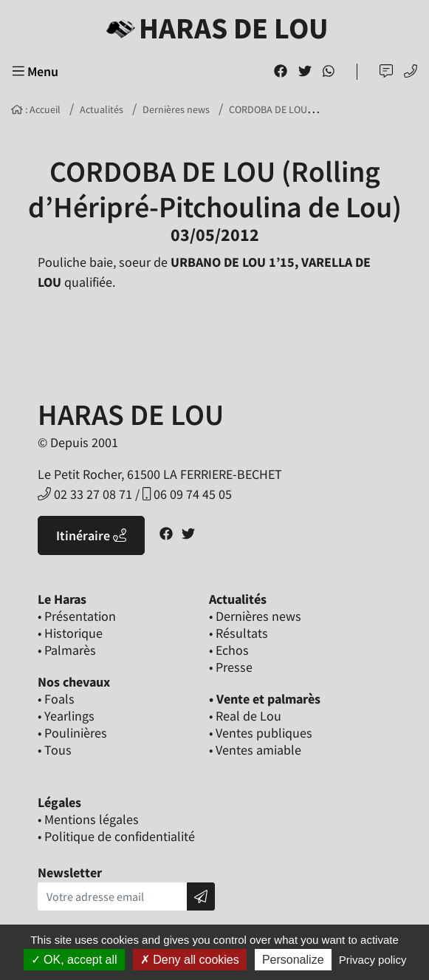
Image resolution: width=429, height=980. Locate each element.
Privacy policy (373, 960)
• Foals (56, 699)
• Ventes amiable (255, 750)
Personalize (293, 960)
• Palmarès (67, 650)
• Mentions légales (88, 819)
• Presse (231, 667)
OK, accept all (74, 960)
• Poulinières (72, 733)
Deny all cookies (190, 960)
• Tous (55, 750)
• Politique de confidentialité (116, 836)
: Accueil (36, 109)
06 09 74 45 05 (187, 494)
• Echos (229, 650)
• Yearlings (66, 716)
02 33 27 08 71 (85, 494)
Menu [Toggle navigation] (35, 71)
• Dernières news (255, 616)
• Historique (70, 633)
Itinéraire (91, 535)
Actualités (102, 109)
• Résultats (238, 633)
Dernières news (176, 109)
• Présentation (77, 616)
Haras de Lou (214, 28)
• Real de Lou (245, 716)
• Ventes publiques (261, 733)
